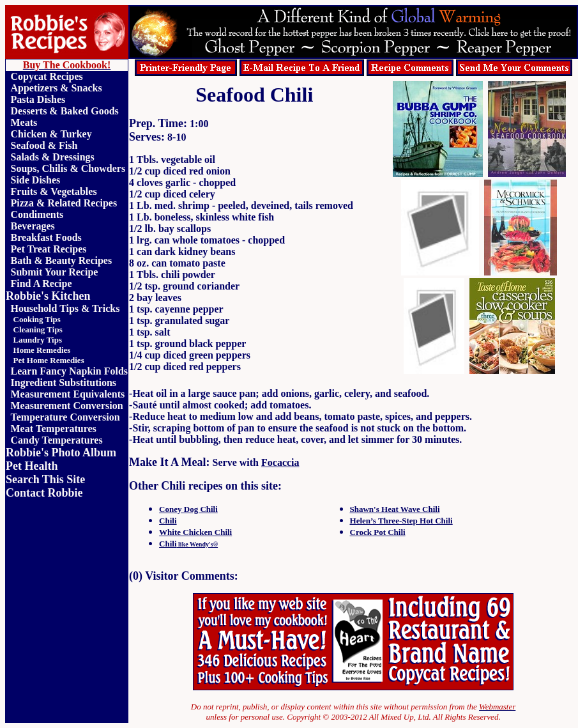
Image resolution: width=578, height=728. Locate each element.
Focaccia (280, 462)
